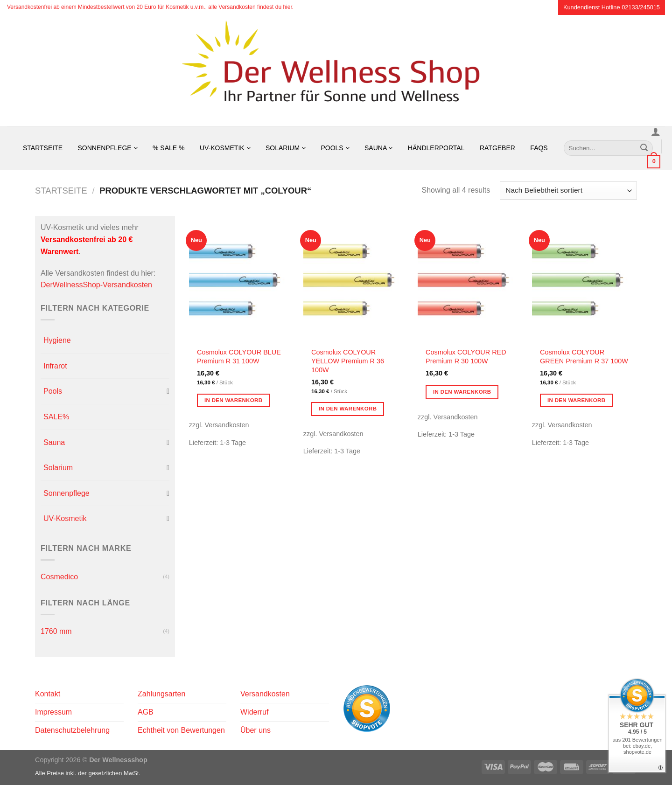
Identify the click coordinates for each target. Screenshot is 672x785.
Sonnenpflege (108, 148)
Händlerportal (436, 148)
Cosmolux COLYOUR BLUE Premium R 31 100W (239, 357)
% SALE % (168, 148)
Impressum (53, 712)
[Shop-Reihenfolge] (568, 191)
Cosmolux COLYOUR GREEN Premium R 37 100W (584, 357)
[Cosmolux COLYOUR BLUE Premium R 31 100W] (241, 279)
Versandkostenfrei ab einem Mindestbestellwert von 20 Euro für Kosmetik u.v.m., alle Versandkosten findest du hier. (150, 7)
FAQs (539, 148)
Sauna (378, 148)
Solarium (286, 148)
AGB (146, 712)
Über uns (255, 730)
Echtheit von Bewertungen (181, 730)
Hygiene (57, 340)
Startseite (43, 148)
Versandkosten (265, 694)
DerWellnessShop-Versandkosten (96, 285)
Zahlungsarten (161, 694)
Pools (335, 148)
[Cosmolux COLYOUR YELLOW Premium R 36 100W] (356, 279)
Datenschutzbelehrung (72, 730)
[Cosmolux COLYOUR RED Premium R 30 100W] (470, 279)
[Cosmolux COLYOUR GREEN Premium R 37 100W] (584, 279)
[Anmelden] (656, 132)
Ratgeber (497, 148)
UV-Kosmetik (225, 148)
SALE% (56, 417)
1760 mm (56, 631)
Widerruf (254, 712)
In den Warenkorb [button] (234, 400)
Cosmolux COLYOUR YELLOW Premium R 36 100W (348, 361)
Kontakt (48, 694)
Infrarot (55, 366)
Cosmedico (59, 577)
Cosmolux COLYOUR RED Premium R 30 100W (466, 357)
